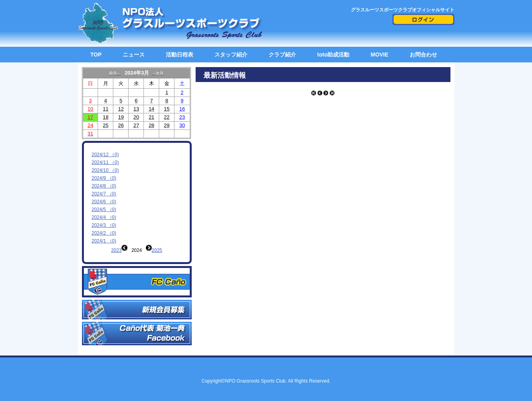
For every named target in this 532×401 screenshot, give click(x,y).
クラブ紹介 (282, 55)
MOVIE (379, 55)
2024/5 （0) (104, 210)
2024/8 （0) (104, 186)
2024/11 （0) (105, 162)
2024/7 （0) (104, 194)
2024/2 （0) (104, 233)
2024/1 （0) (104, 241)
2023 (116, 250)
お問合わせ (423, 55)
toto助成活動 (333, 55)
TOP (96, 55)
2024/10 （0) (105, 170)
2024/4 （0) (104, 217)
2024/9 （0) (104, 178)
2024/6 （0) (104, 202)
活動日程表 (180, 55)
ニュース (134, 55)
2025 (157, 250)
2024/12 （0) (105, 155)
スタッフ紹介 (231, 55)
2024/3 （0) (104, 225)
